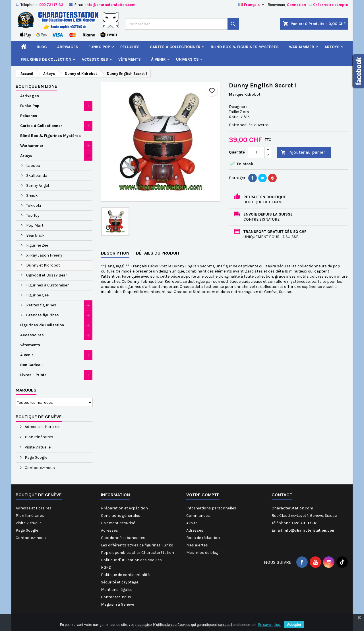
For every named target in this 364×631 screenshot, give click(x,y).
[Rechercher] (182, 24)
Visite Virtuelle (37, 447)
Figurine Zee (37, 245)
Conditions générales (121, 516)
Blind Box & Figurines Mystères (245, 47)
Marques (26, 390)
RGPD (106, 567)
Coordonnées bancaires (123, 538)
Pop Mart (35, 225)
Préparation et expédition (124, 508)
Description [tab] (115, 253)
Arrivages (68, 47)
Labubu (33, 166)
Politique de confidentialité (125, 575)
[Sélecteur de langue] (252, 5)
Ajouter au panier (303, 152)
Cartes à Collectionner (175, 47)
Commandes (198, 516)
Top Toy (33, 215)
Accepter (294, 625)
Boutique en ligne (36, 86)
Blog (42, 47)
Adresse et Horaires (42, 427)
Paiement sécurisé (118, 523)
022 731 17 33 (51, 5)
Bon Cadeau (31, 365)
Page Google (36, 457)
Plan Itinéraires (39, 437)
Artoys (332, 47)
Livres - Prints (33, 375)
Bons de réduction (203, 538)
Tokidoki (34, 205)
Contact (282, 495)
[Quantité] (256, 152)
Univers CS (187, 59)
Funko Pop (99, 47)
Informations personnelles (211, 508)
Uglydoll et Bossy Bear (47, 275)
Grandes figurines (43, 315)
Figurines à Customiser (47, 285)
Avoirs (192, 523)
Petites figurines (41, 305)
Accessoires (95, 59)
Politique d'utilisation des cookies (131, 560)
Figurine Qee (37, 295)
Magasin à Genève (117, 604)
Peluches (130, 47)
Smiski (32, 195)
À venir (158, 59)
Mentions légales (117, 590)
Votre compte (203, 495)
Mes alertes (197, 545)
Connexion (296, 5)
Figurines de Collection (46, 59)
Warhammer (302, 47)
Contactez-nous (39, 468)
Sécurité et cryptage (120, 582)
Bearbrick (35, 235)
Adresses (109, 530)
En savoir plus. (270, 625)
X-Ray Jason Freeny (44, 255)
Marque (236, 94)
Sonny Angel (38, 186)
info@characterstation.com (110, 5)
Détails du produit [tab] (158, 253)
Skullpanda (37, 176)
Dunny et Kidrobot (43, 265)
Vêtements (130, 59)
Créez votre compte (330, 5)
